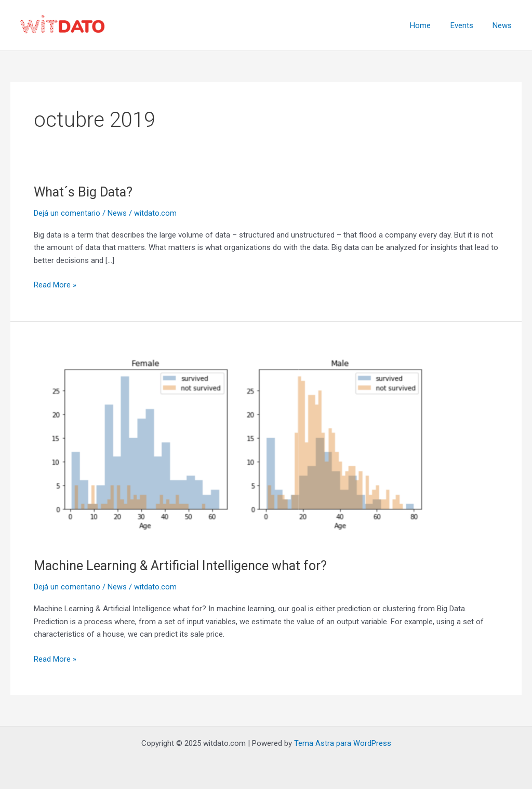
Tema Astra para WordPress (343, 743)
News (504, 25)
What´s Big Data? (85, 192)
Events (468, 25)
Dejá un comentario (67, 213)
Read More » (55, 284)
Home (430, 25)
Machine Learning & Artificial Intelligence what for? (184, 566)
